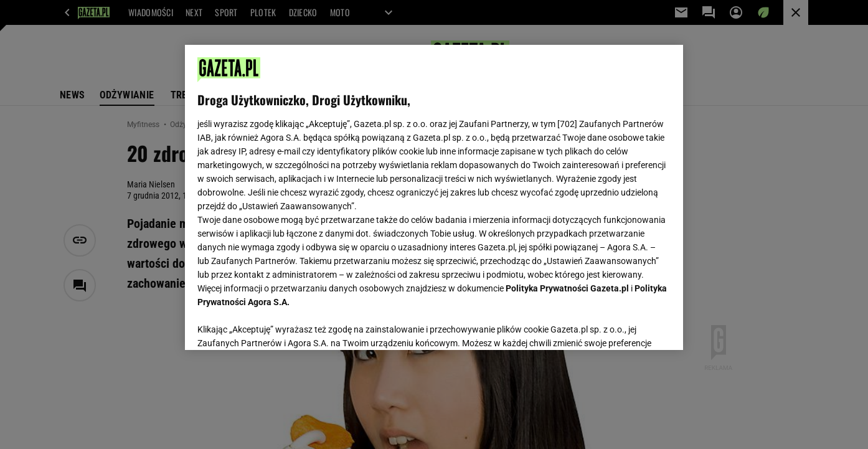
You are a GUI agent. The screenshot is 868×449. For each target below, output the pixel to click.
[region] (434, 197)
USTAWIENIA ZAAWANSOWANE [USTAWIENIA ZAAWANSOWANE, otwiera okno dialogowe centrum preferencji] (279, 325)
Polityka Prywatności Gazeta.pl (567, 288)
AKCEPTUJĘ (629, 326)
